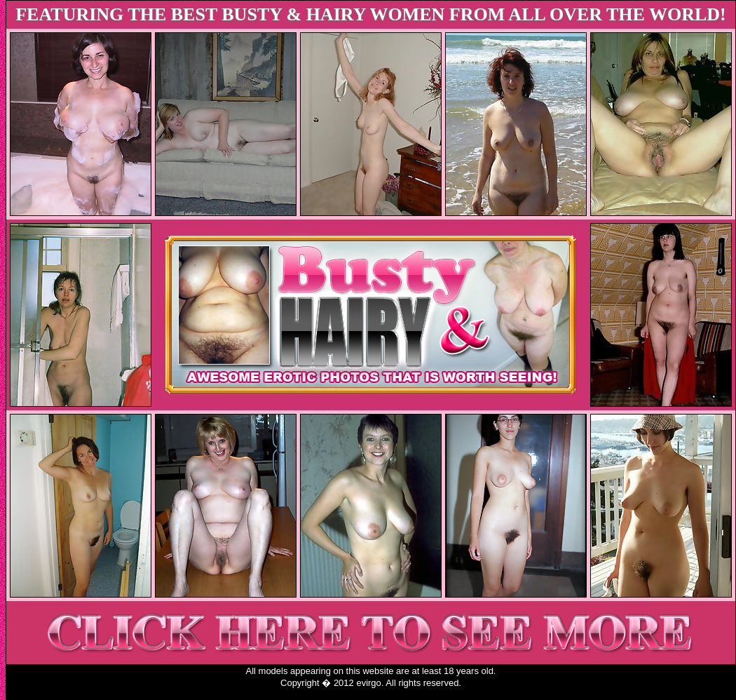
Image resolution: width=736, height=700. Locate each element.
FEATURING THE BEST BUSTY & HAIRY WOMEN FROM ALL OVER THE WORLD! (371, 14)
